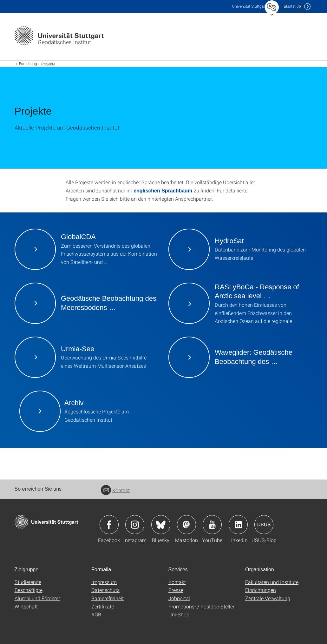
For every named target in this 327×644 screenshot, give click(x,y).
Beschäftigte (29, 590)
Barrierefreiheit (108, 598)
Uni (249, 6)
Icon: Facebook (109, 525)
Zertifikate (103, 606)
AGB (96, 614)
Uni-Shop (179, 614)
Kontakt (115, 490)
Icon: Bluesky (161, 525)
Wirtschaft (26, 606)
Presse (176, 590)
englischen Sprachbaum (163, 191)
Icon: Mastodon (186, 525)
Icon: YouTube (212, 525)
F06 (291, 6)
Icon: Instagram (135, 525)
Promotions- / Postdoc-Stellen (202, 606)
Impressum (104, 582)
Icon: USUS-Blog (264, 525)
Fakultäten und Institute (272, 582)
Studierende (28, 582)
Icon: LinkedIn (238, 525)
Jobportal (179, 598)
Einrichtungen (261, 590)
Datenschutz (105, 590)
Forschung (28, 64)
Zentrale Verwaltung (268, 598)
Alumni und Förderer (37, 598)
